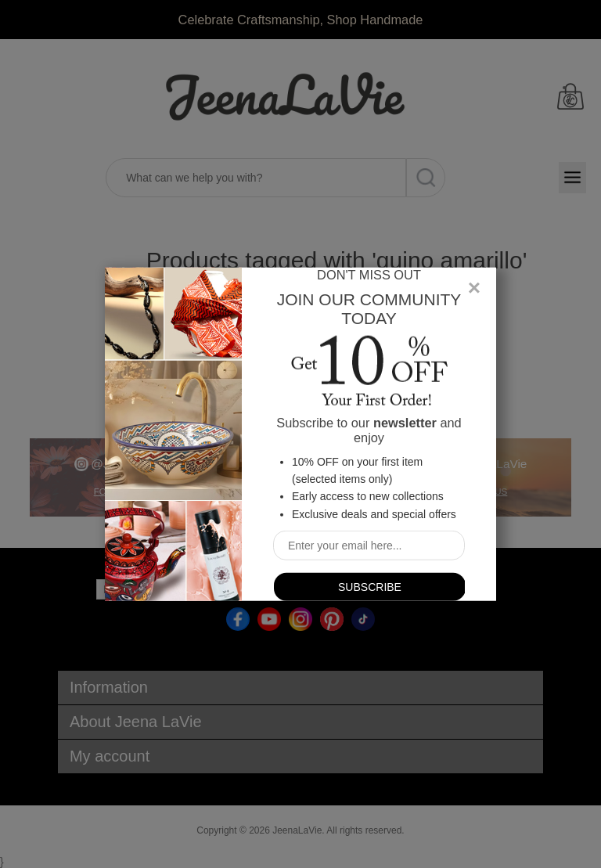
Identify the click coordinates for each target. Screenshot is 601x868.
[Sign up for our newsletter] (369, 546)
